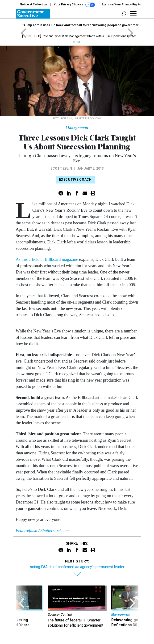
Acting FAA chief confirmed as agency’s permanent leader (77, 567)
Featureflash (27, 531)
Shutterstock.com (55, 531)
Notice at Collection (33, 4)
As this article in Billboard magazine (47, 259)
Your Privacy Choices (74, 5)
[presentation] (22, 609)
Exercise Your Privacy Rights (121, 4)
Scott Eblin (61, 168)
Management (77, 128)
